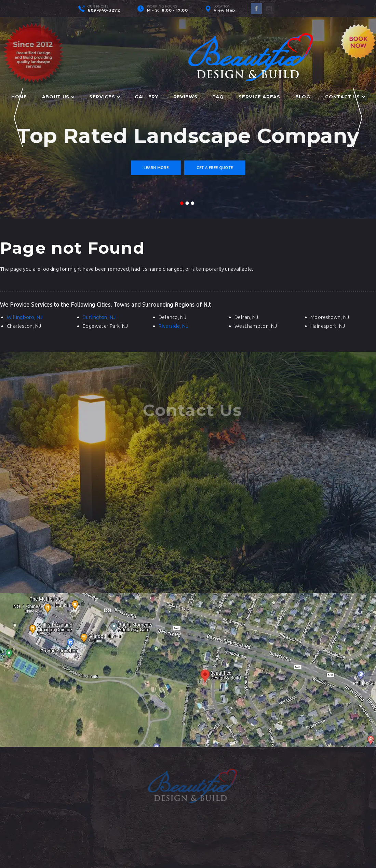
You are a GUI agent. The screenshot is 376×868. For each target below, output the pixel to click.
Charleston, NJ (24, 326)
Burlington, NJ (99, 317)
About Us (56, 97)
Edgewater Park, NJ (105, 326)
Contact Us (343, 97)
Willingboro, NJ (25, 317)
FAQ (218, 97)
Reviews (185, 97)
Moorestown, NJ (330, 317)
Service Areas (259, 97)
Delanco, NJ (172, 317)
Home (19, 97)
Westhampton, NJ (256, 326)
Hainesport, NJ (328, 326)
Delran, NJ (246, 317)
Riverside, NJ (173, 326)
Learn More (157, 168)
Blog (303, 97)
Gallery (146, 97)
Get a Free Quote (215, 168)
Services (102, 97)
